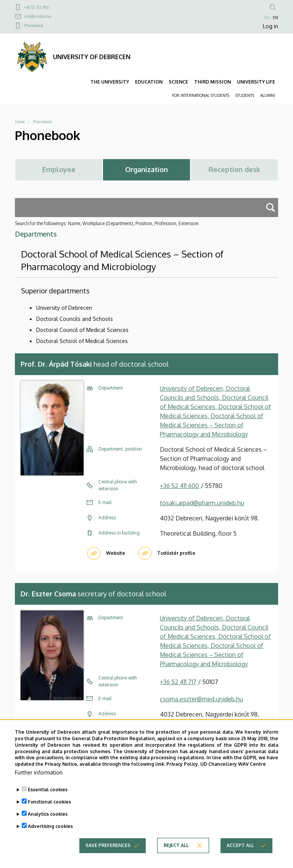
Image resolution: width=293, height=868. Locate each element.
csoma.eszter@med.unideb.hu (201, 699)
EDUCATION (149, 82)
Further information (39, 780)
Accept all (240, 853)
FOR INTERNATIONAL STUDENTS (201, 95)
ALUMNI (268, 95)
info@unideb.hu (38, 16)
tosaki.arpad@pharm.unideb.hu (202, 503)
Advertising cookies (50, 834)
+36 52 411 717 (178, 682)
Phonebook (34, 26)
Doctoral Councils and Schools (75, 319)
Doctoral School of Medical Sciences (82, 341)
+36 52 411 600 (180, 486)
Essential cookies (48, 797)
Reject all (176, 853)
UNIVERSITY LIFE (256, 82)
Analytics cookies (48, 822)
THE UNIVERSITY (110, 82)
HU (267, 18)
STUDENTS (245, 95)
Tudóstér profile (176, 553)
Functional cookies (49, 809)
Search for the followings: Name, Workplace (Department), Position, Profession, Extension (107, 223)
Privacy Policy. (183, 772)
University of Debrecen (64, 308)
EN (275, 18)
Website (116, 553)
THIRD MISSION (213, 82)
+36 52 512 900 (36, 7)
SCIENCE (178, 82)
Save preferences (108, 853)
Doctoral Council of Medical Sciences (82, 330)
